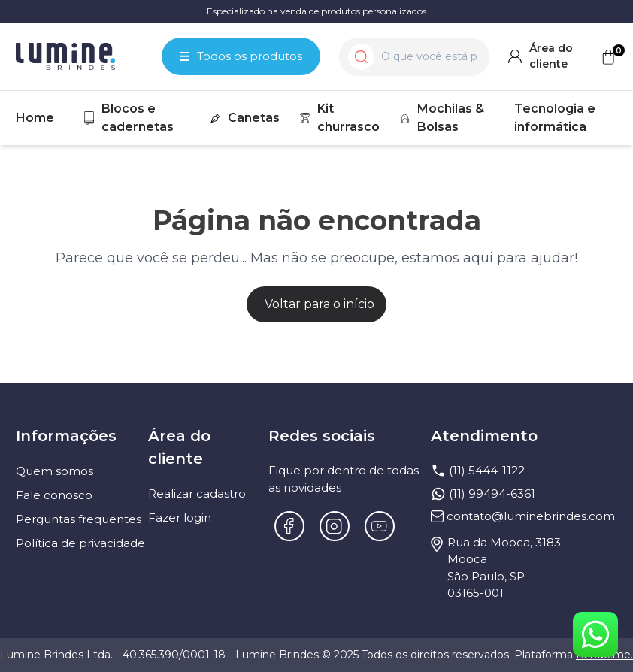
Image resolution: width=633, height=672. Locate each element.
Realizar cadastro (197, 493)
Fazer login (180, 518)
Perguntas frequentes (79, 519)
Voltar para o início (320, 304)
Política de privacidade (80, 543)
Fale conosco (54, 495)
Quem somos (55, 471)
